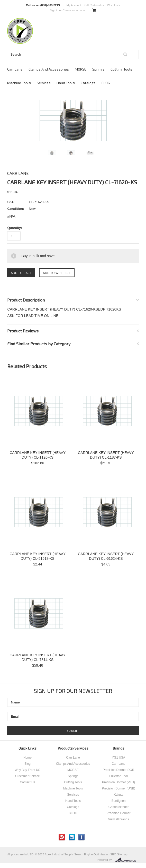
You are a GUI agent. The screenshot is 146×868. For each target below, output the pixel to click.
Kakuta (118, 795)
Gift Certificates (94, 5)
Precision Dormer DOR (119, 770)
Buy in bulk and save (38, 256)
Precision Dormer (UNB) (118, 788)
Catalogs (88, 83)
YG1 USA (118, 758)
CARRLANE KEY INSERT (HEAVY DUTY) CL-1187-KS (106, 455)
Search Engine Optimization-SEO (95, 854)
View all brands (118, 819)
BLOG (106, 83)
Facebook (82, 837)
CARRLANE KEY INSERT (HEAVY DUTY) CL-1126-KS (38, 455)
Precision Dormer (119, 813)
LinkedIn (72, 837)
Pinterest (62, 837)
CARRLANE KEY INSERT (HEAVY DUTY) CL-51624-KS (106, 556)
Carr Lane (15, 69)
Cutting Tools (121, 69)
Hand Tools (66, 83)
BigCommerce (127, 860)
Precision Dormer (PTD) (118, 782)
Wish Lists (114, 5)
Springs (98, 69)
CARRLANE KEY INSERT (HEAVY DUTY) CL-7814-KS (38, 657)
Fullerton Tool (118, 776)
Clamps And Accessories (49, 69)
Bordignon (119, 801)
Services (44, 83)
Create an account (74, 10)
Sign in (54, 10)
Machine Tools (19, 83)
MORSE (81, 69)
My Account (74, 5)
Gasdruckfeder (119, 807)
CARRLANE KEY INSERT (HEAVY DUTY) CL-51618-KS (38, 556)
